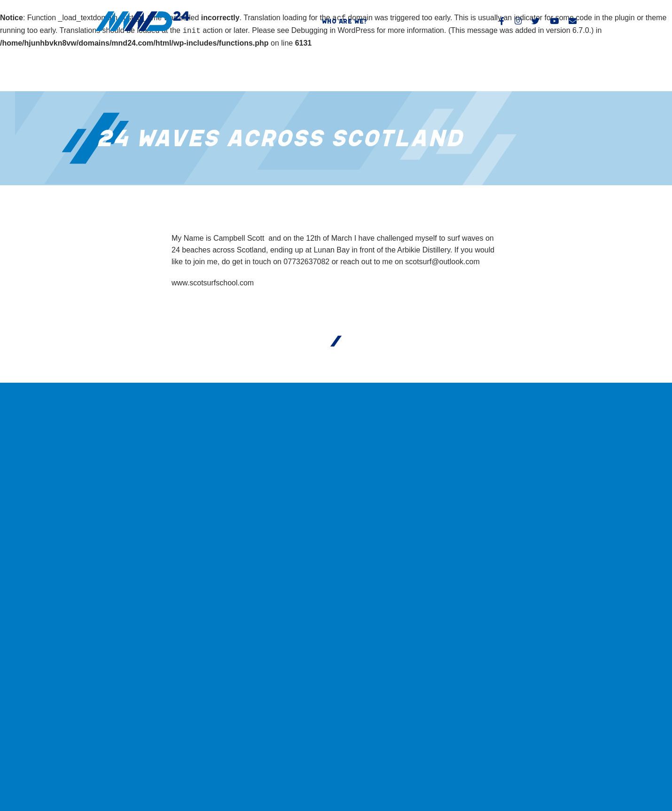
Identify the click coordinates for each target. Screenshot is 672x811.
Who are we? (344, 21)
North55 (567, 772)
